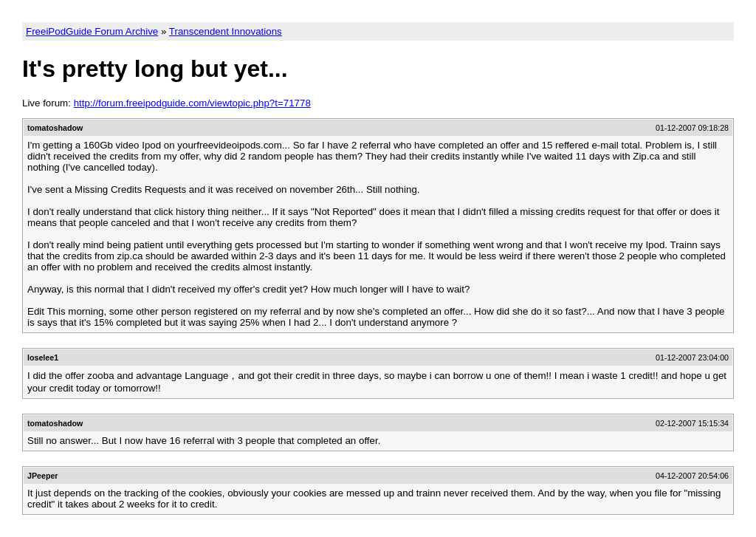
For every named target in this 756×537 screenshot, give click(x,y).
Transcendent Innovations (226, 31)
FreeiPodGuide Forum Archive (92, 31)
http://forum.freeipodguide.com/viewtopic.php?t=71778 (192, 103)
